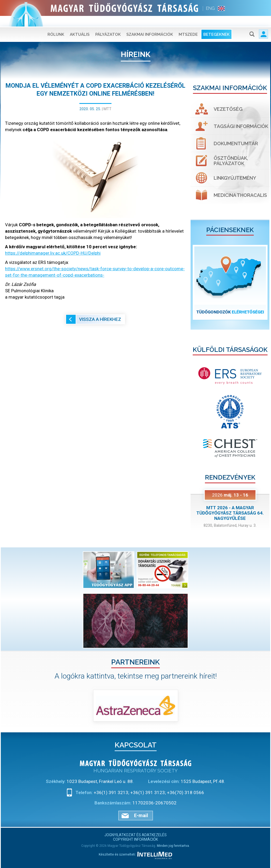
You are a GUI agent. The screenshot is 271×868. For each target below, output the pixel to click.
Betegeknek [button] (216, 24)
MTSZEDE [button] (188, 24)
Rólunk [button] (56, 24)
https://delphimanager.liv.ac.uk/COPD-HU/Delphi (53, 253)
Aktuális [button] (80, 24)
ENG (210, 8)
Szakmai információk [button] (150, 24)
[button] (197, 282)
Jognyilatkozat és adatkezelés (135, 835)
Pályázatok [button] (108, 24)
